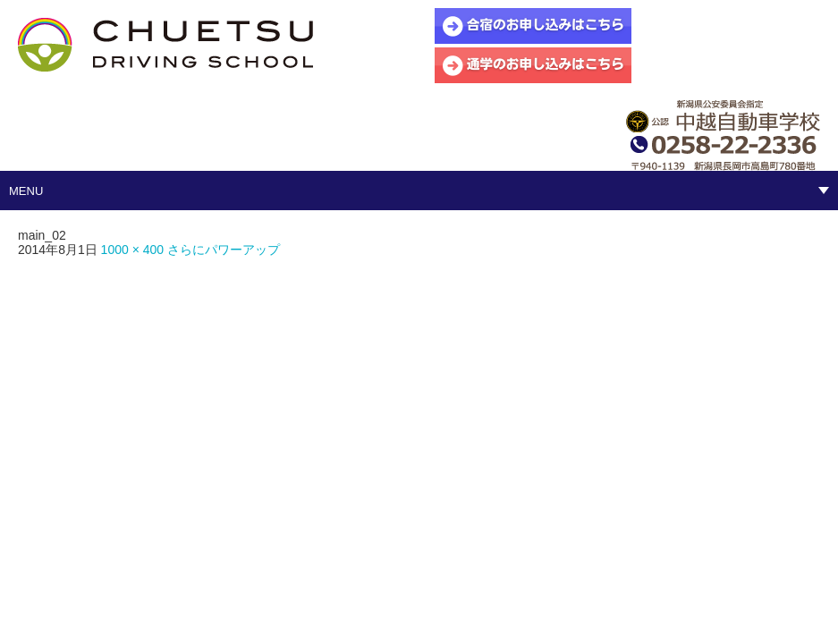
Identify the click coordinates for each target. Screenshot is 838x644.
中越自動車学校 (165, 45)
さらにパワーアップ (224, 250)
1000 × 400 (132, 250)
